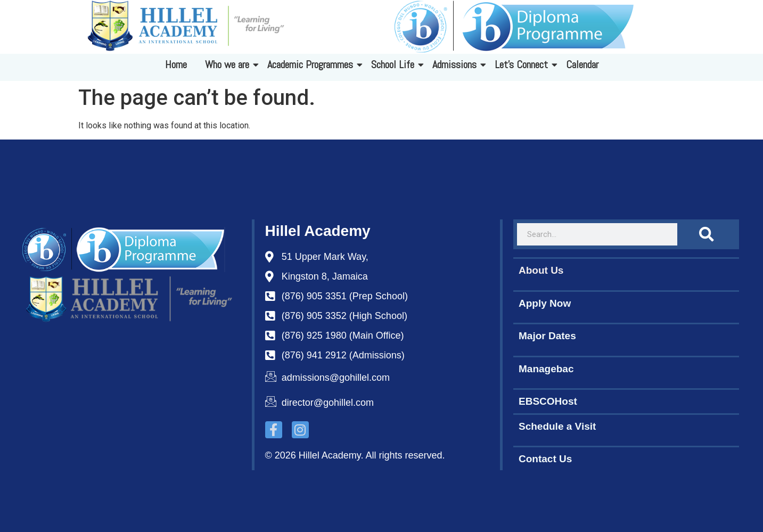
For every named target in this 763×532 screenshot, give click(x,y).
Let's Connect (523, 64)
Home (176, 64)
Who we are (229, 64)
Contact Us (545, 459)
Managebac (546, 369)
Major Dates (547, 336)
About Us (541, 270)
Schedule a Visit (557, 426)
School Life (395, 64)
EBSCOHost (548, 401)
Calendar (582, 64)
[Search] (705, 234)
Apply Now (545, 303)
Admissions (456, 64)
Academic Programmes (312, 64)
